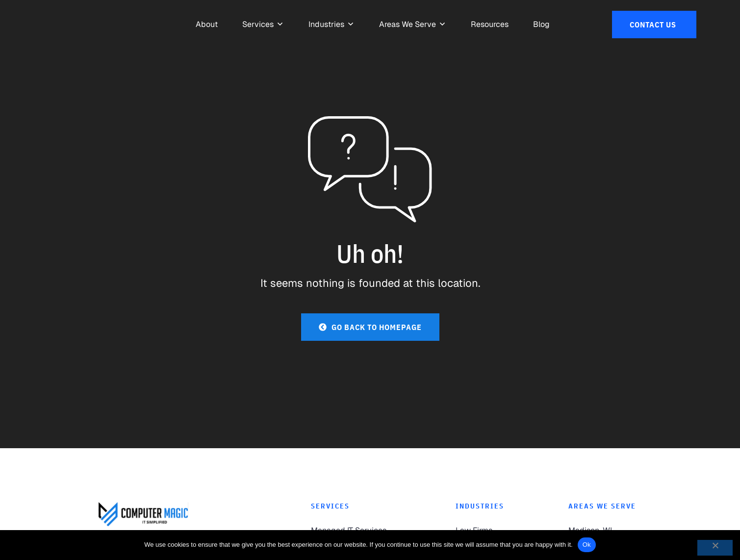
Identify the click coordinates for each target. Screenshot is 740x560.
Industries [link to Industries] (480, 506)
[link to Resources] (490, 25)
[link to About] (207, 25)
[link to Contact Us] (654, 25)
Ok (587, 545)
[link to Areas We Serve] (408, 25)
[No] (715, 548)
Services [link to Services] (330, 506)
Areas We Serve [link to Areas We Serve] (602, 506)
